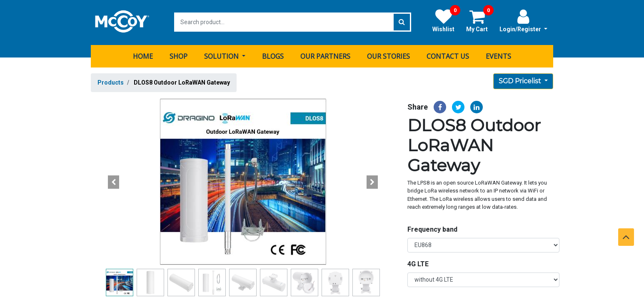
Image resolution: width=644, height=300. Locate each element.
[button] (114, 181)
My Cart (480, 20)
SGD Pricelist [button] (521, 80)
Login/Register (523, 20)
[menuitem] (143, 55)
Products (111, 82)
